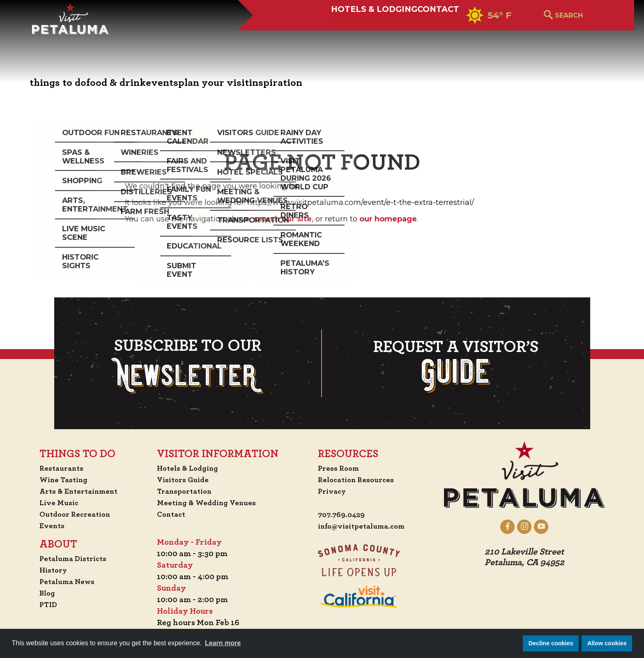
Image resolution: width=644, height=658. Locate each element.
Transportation (186, 491)
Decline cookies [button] (551, 643)
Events (44, 526)
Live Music (52, 503)
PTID (41, 605)
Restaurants (55, 468)
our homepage (388, 219)
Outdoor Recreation (70, 514)
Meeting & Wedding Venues (209, 503)
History (46, 570)
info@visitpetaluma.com (365, 527)
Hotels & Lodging (322, 36)
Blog (40, 593)
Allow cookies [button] (607, 643)
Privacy (332, 491)
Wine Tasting (58, 480)
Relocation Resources (358, 480)
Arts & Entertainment (74, 491)
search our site (283, 219)
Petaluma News (61, 582)
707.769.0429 (343, 515)
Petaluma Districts (68, 559)
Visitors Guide (184, 480)
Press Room (339, 468)
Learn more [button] (223, 643)
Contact (416, 36)
